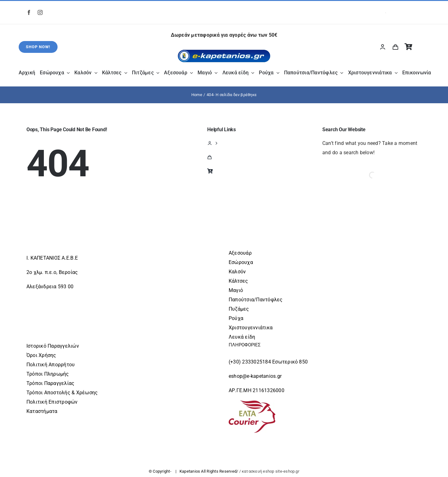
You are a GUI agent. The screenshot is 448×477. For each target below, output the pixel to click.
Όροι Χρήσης (41, 355)
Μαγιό (236, 290)
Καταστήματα (42, 411)
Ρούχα (236, 318)
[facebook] (29, 12)
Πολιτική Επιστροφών (52, 402)
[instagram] (40, 12)
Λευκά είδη (242, 337)
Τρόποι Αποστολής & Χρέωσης (62, 393)
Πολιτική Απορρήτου (51, 365)
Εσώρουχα (241, 262)
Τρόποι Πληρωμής (48, 374)
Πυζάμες (239, 309)
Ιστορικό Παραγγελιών (53, 346)
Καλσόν (237, 272)
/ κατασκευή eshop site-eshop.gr (269, 471)
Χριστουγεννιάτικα (251, 328)
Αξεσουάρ (240, 253)
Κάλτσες (238, 281)
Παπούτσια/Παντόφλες (256, 300)
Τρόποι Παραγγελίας (50, 383)
